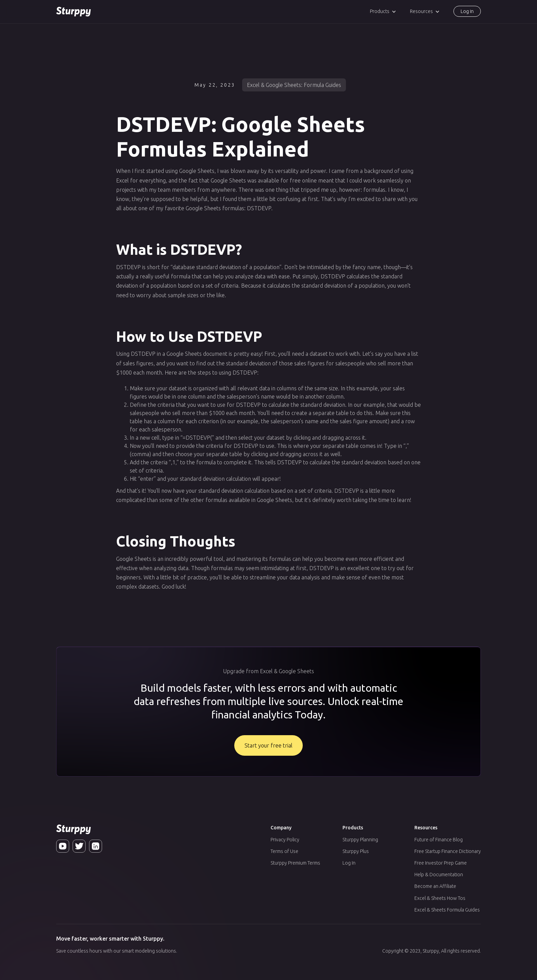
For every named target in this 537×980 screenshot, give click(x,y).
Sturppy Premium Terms (295, 863)
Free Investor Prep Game (441, 863)
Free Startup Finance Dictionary (448, 851)
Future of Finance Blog (439, 840)
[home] (73, 12)
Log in (467, 11)
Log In (349, 863)
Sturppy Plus (356, 851)
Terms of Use (284, 851)
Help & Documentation (439, 875)
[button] (383, 11)
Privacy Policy (285, 840)
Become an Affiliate (435, 886)
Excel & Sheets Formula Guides (447, 910)
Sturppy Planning (360, 840)
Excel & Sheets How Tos (440, 898)
